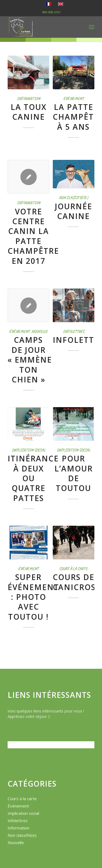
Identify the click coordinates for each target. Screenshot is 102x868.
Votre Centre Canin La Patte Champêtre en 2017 (33, 236)
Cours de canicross (77, 582)
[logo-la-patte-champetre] (42, 27)
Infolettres (74, 331)
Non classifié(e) (73, 198)
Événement (74, 99)
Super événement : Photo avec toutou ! (33, 597)
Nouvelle (39, 331)
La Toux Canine (29, 112)
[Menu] (92, 27)
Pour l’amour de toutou (74, 473)
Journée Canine (74, 211)
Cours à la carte (73, 569)
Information (29, 99)
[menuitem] (92, 27)
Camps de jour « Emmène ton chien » (30, 360)
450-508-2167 (51, 12)
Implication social (29, 450)
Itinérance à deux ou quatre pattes (33, 478)
